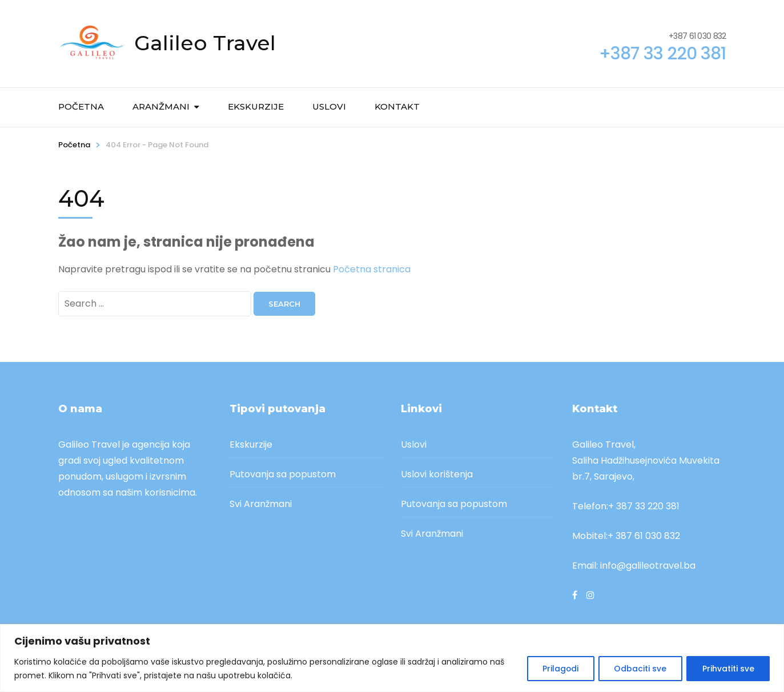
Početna (81, 106)
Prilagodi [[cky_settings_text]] (555, 669)
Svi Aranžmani (261, 504)
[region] (392, 658)
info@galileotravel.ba (648, 566)
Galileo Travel (205, 43)
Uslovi (329, 106)
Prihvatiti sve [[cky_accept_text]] (727, 669)
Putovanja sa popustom (283, 474)
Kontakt (397, 106)
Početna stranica (372, 269)
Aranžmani (161, 106)
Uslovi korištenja (437, 474)
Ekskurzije (256, 106)
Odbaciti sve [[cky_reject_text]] (637, 669)
